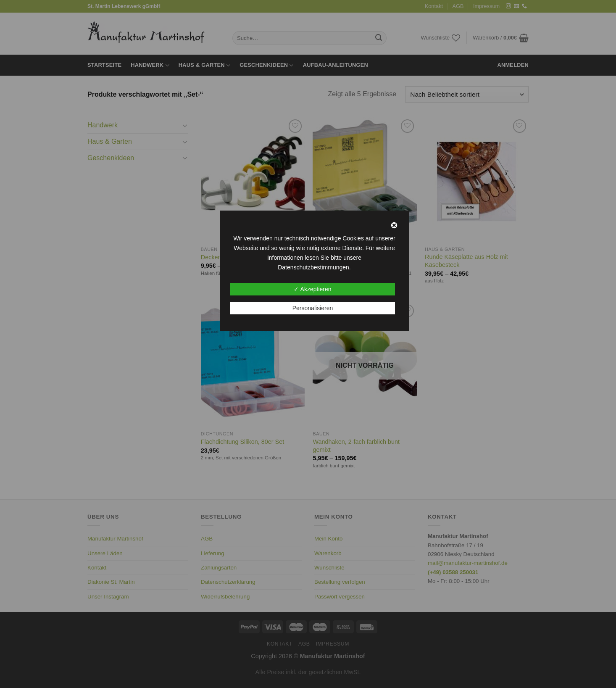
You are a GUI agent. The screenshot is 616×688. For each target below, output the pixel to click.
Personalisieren (313, 308)
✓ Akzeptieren (312, 289)
